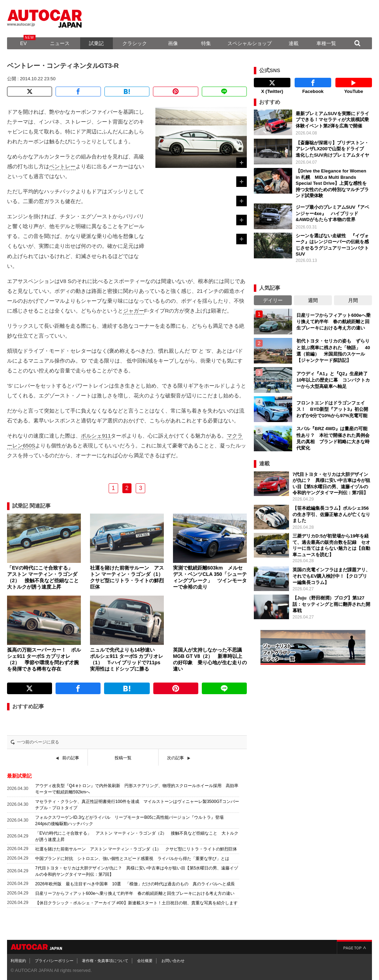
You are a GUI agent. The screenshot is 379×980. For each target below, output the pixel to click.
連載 (294, 43)
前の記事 (71, 758)
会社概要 (145, 961)
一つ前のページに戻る (38, 742)
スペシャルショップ (250, 43)
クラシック (135, 43)
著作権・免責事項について (105, 961)
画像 (173, 43)
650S (29, 445)
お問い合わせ (173, 961)
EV (23, 43)
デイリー (273, 300)
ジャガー (134, 311)
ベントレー (62, 166)
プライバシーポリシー (54, 961)
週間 (313, 300)
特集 (206, 43)
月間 (353, 300)
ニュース (60, 43)
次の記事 (175, 758)
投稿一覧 (123, 758)
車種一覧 (326, 43)
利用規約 (18, 961)
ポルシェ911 (96, 436)
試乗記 (96, 43)
